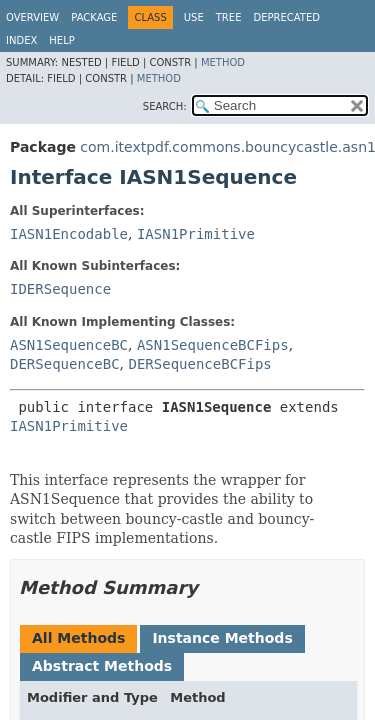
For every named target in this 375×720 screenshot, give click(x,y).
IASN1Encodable (69, 234)
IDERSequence (60, 289)
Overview (32, 17)
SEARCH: (165, 106)
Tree (229, 17)
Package (94, 17)
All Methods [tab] (78, 638)
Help (61, 40)
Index (21, 40)
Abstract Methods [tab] (102, 666)
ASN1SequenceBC (69, 345)
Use (194, 17)
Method (223, 62)
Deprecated (286, 17)
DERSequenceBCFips (199, 364)
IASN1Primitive (196, 234)
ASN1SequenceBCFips (213, 345)
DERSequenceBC (65, 364)
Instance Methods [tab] (222, 638)
